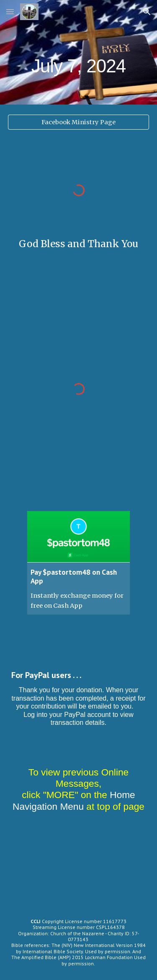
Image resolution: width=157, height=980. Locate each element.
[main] (79, 52)
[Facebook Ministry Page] (79, 122)
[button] (10, 12)
